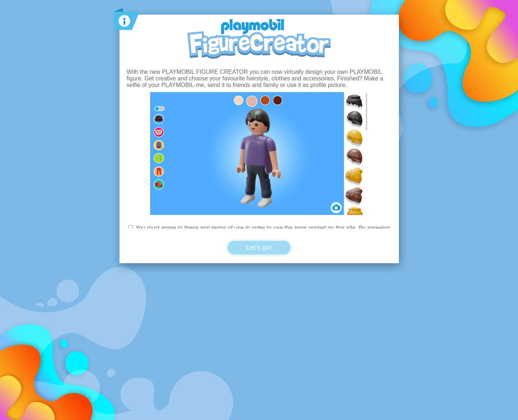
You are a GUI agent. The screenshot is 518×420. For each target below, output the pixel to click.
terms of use (228, 228)
